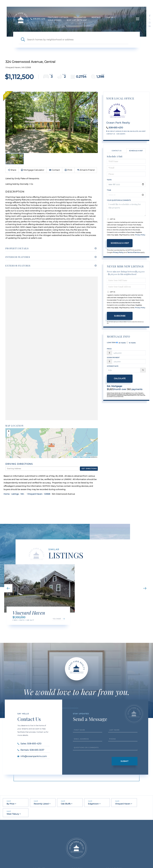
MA (22, 494)
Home (7, 494)
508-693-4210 (116, 128)
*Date (109, 180)
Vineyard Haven (35, 494)
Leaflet (75, 457)
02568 (47, 494)
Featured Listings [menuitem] (58, 17)
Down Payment (113, 358)
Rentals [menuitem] (96, 17)
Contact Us (111, 134)
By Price (10, 804)
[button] (23, 40)
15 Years (131, 343)
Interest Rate (113, 366)
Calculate (120, 378)
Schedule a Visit (136, 151)
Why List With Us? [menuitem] (77, 20)
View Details (57, 619)
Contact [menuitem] (111, 17)
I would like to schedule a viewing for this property (126, 209)
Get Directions (89, 469)
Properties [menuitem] (80, 17)
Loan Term (111, 343)
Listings (15, 494)
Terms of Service (134, 252)
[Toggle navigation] (138, 19)
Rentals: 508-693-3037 (31, 750)
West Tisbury (13, 814)
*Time (109, 190)
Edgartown (93, 804)
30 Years (121, 343)
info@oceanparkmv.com (32, 756)
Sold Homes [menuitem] (55, 20)
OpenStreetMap (85, 457)
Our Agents (121, 134)
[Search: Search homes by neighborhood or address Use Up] (78, 40)
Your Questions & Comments (119, 200)
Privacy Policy (140, 235)
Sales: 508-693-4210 (29, 744)
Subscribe (120, 316)
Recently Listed (41, 804)
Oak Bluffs (66, 804)
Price (109, 349)
